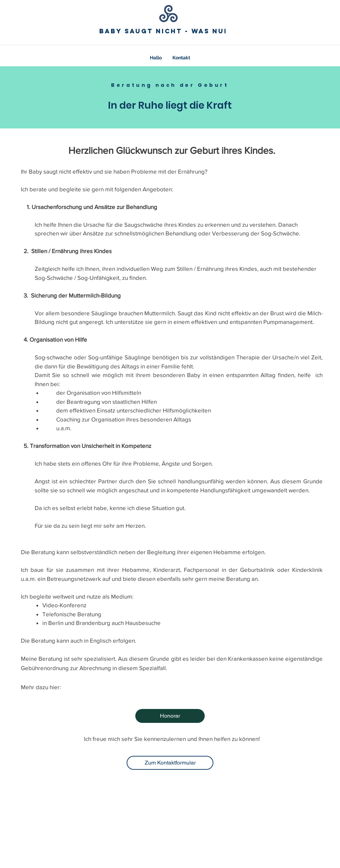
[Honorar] (170, 716)
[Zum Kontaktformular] (170, 763)
